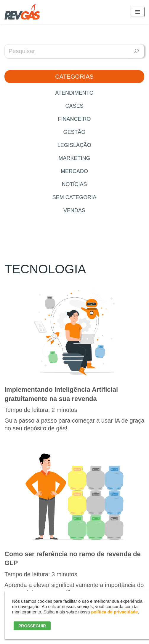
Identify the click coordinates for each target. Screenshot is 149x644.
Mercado (74, 171)
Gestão (74, 132)
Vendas (74, 210)
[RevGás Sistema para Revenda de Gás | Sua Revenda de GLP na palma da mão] (22, 12)
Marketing (74, 158)
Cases (74, 106)
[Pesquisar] (136, 51)
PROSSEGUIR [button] (32, 626)
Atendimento (74, 93)
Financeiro (74, 119)
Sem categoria (74, 197)
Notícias (74, 184)
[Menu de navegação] (138, 12)
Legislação (74, 145)
